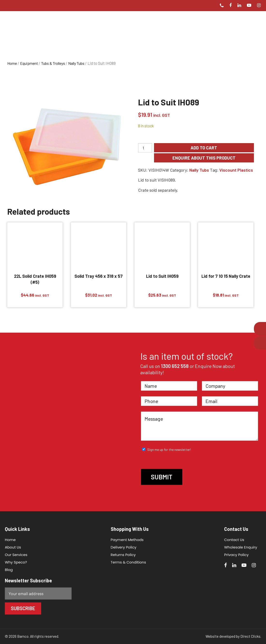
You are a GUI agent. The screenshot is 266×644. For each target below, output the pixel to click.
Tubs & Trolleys (53, 63)
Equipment (29, 63)
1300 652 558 (175, 366)
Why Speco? (16, 562)
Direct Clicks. (251, 636)
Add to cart (204, 148)
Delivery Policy (124, 547)
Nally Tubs (76, 63)
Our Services (16, 555)
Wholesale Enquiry (241, 547)
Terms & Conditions (128, 562)
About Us (13, 547)
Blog (9, 570)
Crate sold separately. (158, 190)
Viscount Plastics (236, 170)
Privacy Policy (236, 555)
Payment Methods (127, 540)
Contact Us (234, 540)
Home (12, 63)
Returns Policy (123, 555)
